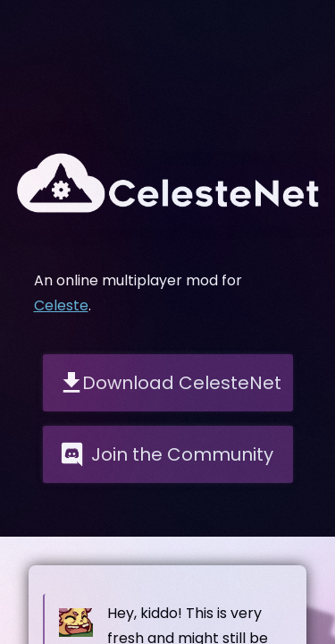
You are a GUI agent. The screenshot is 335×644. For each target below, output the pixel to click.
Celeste (61, 305)
